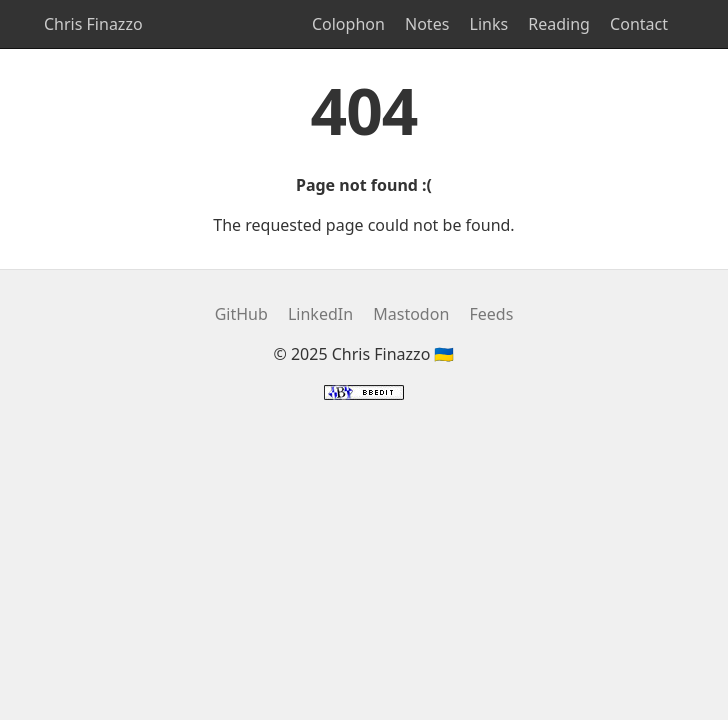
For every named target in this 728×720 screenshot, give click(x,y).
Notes (427, 24)
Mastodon (411, 314)
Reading (559, 24)
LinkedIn (320, 314)
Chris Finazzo (93, 24)
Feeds (491, 314)
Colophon (348, 24)
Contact (639, 24)
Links (489, 24)
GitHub (241, 314)
